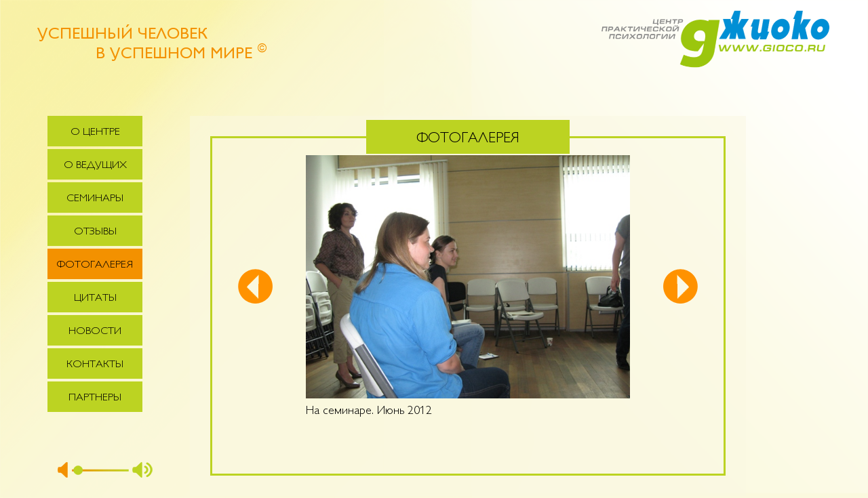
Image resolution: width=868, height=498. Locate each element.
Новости (95, 332)
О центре (95, 132)
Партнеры (95, 398)
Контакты (95, 365)
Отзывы (95, 232)
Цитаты (95, 298)
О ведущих (95, 166)
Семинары (95, 199)
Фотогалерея (95, 265)
